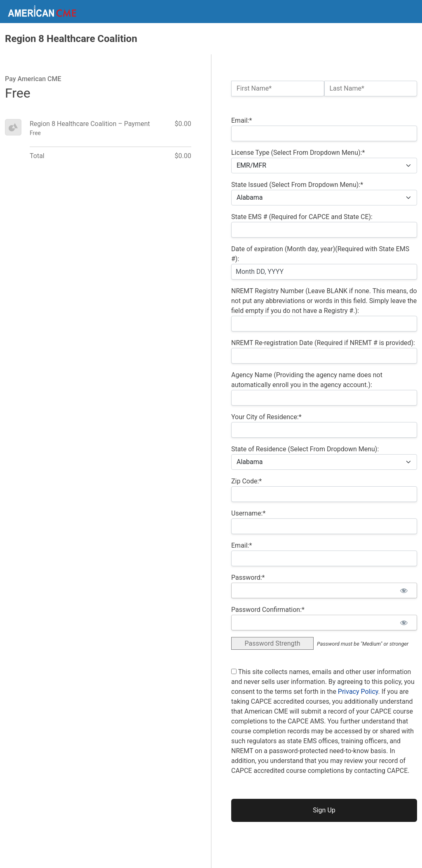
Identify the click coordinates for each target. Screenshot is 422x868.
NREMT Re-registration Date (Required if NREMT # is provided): (323, 343)
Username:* (248, 513)
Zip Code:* (246, 481)
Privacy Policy (358, 692)
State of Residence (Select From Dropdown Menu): (305, 449)
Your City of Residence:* (266, 417)
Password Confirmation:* (268, 610)
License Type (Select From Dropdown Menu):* (298, 153)
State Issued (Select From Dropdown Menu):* (297, 185)
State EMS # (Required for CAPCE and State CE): (302, 217)
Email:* (241, 120)
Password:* (248, 577)
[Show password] (404, 590)
